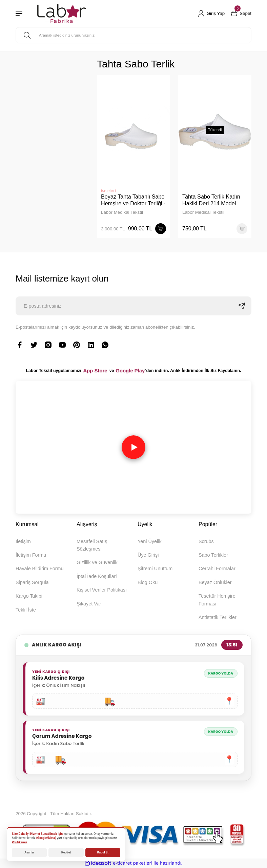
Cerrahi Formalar (217, 569)
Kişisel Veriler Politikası (102, 590)
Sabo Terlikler (213, 555)
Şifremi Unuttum (155, 569)
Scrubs (206, 541)
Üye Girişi (148, 555)
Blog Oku (148, 582)
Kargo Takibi (29, 596)
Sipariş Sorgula (32, 582)
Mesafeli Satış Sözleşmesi (92, 545)
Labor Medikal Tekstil (122, 212)
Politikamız (19, 842)
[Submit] (242, 306)
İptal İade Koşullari (97, 576)
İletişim (23, 541)
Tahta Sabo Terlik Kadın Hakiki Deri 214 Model (211, 200)
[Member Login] (211, 14)
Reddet (66, 852)
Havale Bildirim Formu (40, 569)
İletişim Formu (31, 555)
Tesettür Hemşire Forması (217, 600)
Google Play (130, 371)
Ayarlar (29, 852)
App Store (95, 371)
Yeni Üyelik (150, 541)
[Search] (133, 35)
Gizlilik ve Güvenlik (97, 562)
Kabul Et (103, 852)
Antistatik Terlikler (218, 617)
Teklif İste (26, 610)
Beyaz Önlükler (215, 582)
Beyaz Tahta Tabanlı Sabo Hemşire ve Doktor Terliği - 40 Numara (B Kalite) (133, 200)
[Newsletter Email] (133, 306)
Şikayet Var (89, 604)
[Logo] (61, 14)
